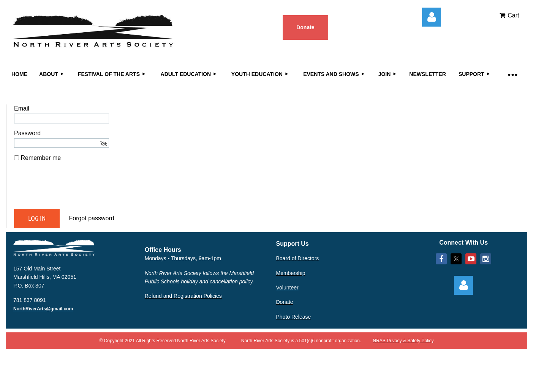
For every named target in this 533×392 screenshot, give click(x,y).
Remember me (41, 158)
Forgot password (91, 218)
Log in (432, 17)
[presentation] (72, 188)
